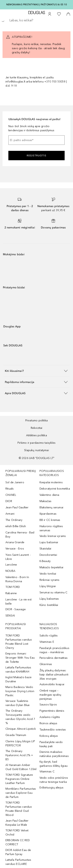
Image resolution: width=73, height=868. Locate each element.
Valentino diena (49, 495)
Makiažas (46, 501)
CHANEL (11, 495)
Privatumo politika (37, 420)
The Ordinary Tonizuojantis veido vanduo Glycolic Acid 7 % (20, 717)
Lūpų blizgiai (48, 586)
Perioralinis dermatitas (54, 658)
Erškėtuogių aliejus (52, 788)
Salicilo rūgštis (49, 636)
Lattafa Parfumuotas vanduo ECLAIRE (18, 862)
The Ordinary (14, 520)
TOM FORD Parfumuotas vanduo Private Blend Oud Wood (19, 809)
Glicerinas (46, 664)
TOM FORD (13, 587)
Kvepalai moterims (51, 482)
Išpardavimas (48, 514)
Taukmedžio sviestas (53, 730)
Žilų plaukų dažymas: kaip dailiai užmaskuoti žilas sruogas (54, 675)
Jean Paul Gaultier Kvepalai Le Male (17, 823)
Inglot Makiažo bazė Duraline (18, 679)
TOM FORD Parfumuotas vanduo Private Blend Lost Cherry (19, 642)
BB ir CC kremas (50, 520)
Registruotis (36, 156)
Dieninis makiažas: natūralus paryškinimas (54, 754)
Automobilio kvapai (52, 684)
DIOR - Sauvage (16, 609)
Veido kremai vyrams (53, 536)
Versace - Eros (15, 549)
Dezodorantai (48, 555)
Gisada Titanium (16, 735)
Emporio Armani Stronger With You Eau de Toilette (20, 658)
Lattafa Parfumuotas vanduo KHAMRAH (18, 670)
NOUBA (10, 571)
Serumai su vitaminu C (54, 592)
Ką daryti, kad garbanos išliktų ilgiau (54, 764)
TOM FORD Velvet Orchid (17, 833)
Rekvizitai (37, 428)
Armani (10, 514)
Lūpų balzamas (49, 599)
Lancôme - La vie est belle (18, 602)
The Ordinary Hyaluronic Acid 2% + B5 (19, 755)
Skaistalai (45, 549)
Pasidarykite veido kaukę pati (51, 744)
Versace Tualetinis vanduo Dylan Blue (18, 703)
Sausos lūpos (48, 705)
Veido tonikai (48, 574)
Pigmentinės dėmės (52, 711)
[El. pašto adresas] (36, 140)
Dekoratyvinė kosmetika (55, 489)
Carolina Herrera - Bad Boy (20, 535)
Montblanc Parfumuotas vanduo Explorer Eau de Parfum (21, 793)
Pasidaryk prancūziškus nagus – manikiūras (54, 650)
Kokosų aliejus (49, 736)
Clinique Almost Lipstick (21, 729)
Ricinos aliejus (48, 723)
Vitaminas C (47, 772)
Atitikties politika (36, 435)
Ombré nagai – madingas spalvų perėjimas (50, 695)
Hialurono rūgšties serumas (51, 528)
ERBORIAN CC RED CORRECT (18, 842)
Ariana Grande (15, 542)
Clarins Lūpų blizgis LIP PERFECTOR (20, 743)
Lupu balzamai (49, 542)
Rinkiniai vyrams (50, 580)
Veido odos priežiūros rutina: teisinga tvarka (54, 780)
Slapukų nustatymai (36, 450)
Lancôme (11, 565)
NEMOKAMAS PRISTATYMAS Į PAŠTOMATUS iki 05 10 (36, 5)
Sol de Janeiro (15, 482)
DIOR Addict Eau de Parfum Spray (18, 852)
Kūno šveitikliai (49, 605)
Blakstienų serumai (51, 507)
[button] (36, 371)
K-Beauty (45, 561)
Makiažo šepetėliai (51, 567)
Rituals (10, 489)
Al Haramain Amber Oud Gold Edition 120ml (21, 767)
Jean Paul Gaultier (17, 507)
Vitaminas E (47, 642)
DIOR (9, 501)
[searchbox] (36, 20)
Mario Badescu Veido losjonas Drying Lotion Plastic (20, 691)
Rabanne (11, 593)
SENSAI (10, 616)
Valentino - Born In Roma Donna (17, 579)
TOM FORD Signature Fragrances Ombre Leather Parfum (19, 779)
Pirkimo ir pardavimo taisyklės (36, 443)
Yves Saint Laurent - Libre (18, 557)
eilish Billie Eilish (16, 526)
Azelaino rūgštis (50, 717)
